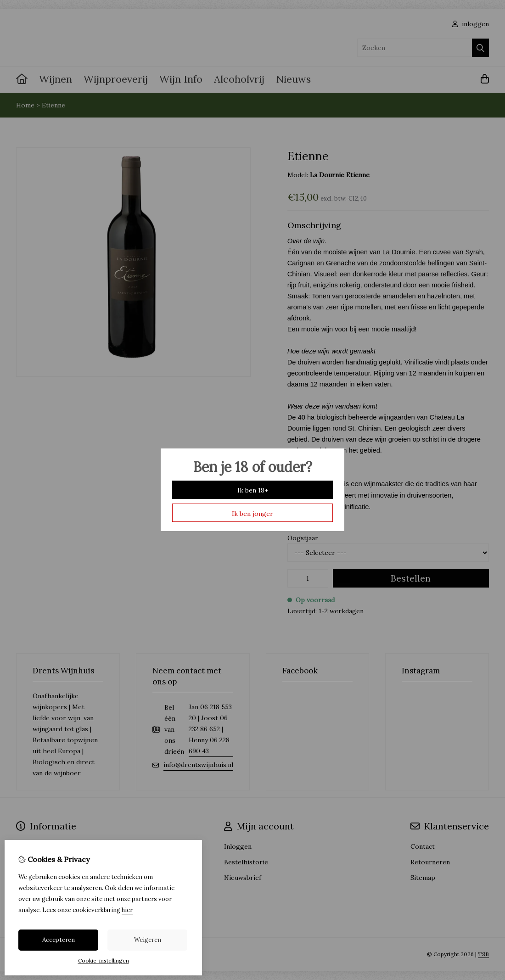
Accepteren (59, 940)
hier (127, 910)
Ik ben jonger (252, 514)
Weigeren (148, 940)
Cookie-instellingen (104, 960)
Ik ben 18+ (253, 490)
